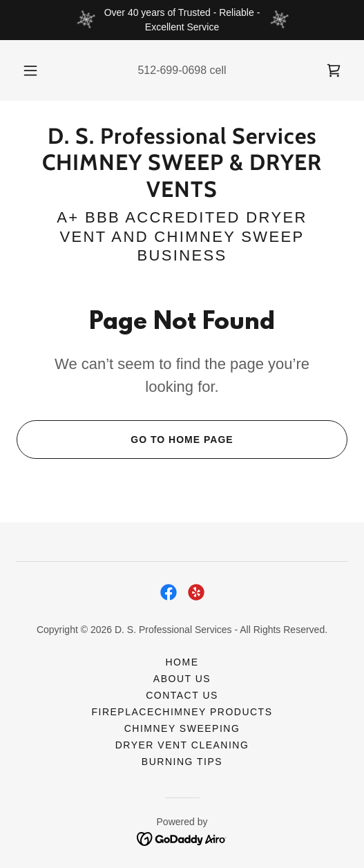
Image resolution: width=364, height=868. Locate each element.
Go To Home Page (125, 440)
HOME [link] (182, 662)
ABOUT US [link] (182, 679)
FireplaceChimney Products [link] (182, 712)
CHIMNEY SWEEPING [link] (182, 728)
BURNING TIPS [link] (182, 762)
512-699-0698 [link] (172, 70)
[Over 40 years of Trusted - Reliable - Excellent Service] (182, 20)
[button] (31, 70)
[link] (334, 70)
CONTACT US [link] (182, 695)
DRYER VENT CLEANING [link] (182, 745)
